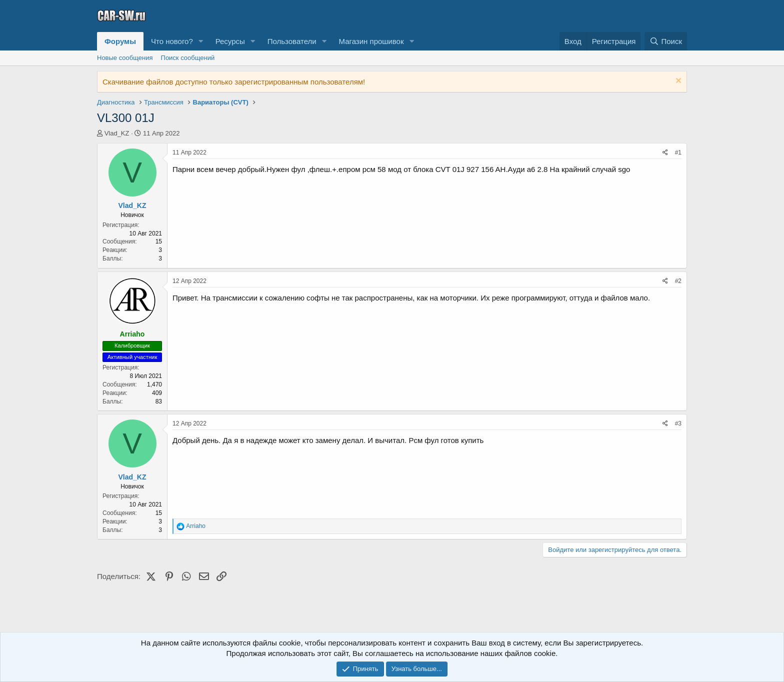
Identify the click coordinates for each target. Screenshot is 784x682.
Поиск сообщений (188, 58)
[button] (201, 41)
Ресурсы (230, 41)
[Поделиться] (665, 153)
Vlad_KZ (117, 133)
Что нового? (172, 41)
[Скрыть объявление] (677, 82)
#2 (678, 281)
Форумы (120, 41)
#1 (678, 152)
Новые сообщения (125, 58)
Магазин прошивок (371, 41)
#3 (678, 423)
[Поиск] (666, 41)
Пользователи (292, 41)
